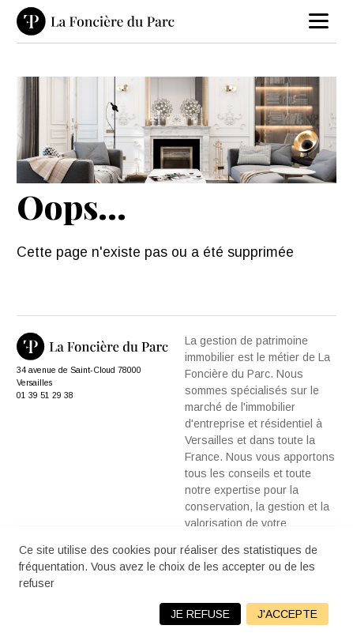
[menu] (319, 21)
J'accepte (287, 614)
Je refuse (200, 614)
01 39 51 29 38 (45, 395)
